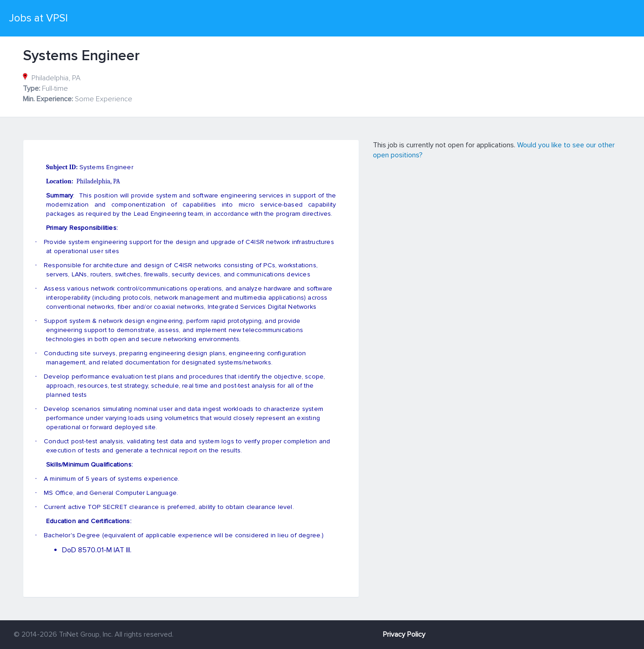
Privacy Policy (404, 634)
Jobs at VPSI (39, 18)
